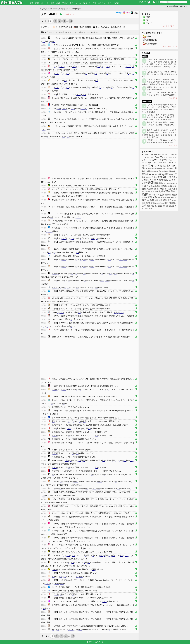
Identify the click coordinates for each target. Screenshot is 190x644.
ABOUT (142, 2)
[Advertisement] (20, 51)
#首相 (107, 32)
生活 (110, 3)
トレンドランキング (170, 47)
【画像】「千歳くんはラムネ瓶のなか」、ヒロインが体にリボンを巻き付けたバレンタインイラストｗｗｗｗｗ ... (159, 117)
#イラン (53, 32)
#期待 (119, 13)
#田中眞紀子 (115, 32)
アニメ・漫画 (68, 3)
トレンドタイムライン (169, 26)
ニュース (45, 3)
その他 (116, 3)
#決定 (93, 32)
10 (71, 21)
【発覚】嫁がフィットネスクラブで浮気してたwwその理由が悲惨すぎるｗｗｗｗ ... (159, 74)
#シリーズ (100, 32)
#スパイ (149, 23)
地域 (58, 3)
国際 (53, 3)
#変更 (148, 20)
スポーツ (87, 3)
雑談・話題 (34, 3)
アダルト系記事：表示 (177, 6)
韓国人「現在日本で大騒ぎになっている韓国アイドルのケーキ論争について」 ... (159, 125)
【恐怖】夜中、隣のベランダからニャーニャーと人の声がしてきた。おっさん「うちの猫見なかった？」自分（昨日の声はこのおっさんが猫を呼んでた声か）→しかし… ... (159, 64)
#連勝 (148, 17)
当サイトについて (95, 642)
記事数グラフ (70, 14)
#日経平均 (60, 32)
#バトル (87, 32)
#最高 (81, 32)
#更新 (67, 32)
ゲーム (78, 3)
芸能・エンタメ (99, 3)
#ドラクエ (74, 32)
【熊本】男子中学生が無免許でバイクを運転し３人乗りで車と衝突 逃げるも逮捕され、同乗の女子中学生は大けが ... (159, 82)
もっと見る (173, 98)
